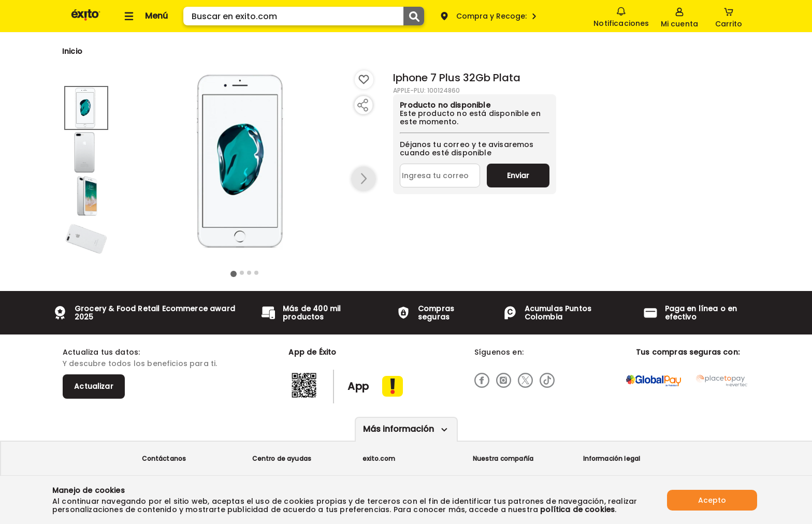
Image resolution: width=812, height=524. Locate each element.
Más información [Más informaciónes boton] (398, 429)
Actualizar (94, 386)
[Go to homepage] (72, 51)
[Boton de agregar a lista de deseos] (364, 80)
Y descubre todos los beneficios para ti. (140, 363)
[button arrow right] (364, 179)
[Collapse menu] (144, 16)
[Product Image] (245, 161)
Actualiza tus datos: (101, 352)
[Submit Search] (414, 16)
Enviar (518, 176)
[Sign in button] (679, 16)
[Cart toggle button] (729, 16)
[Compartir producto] (363, 105)
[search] (304, 16)
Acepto (712, 500)
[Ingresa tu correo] (440, 176)
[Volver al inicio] (86, 20)
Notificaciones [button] (621, 16)
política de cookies (577, 510)
